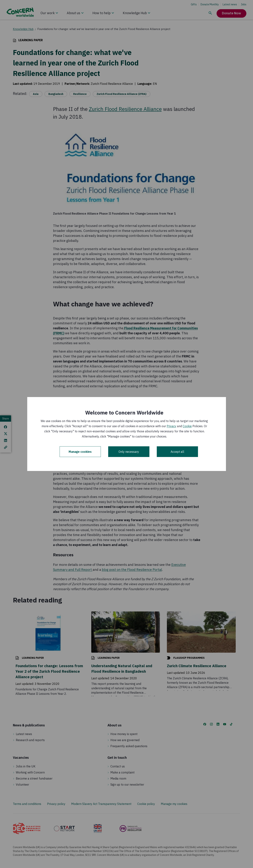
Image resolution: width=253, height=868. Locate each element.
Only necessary (129, 452)
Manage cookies (80, 452)
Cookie (187, 426)
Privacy (171, 426)
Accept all (177, 452)
